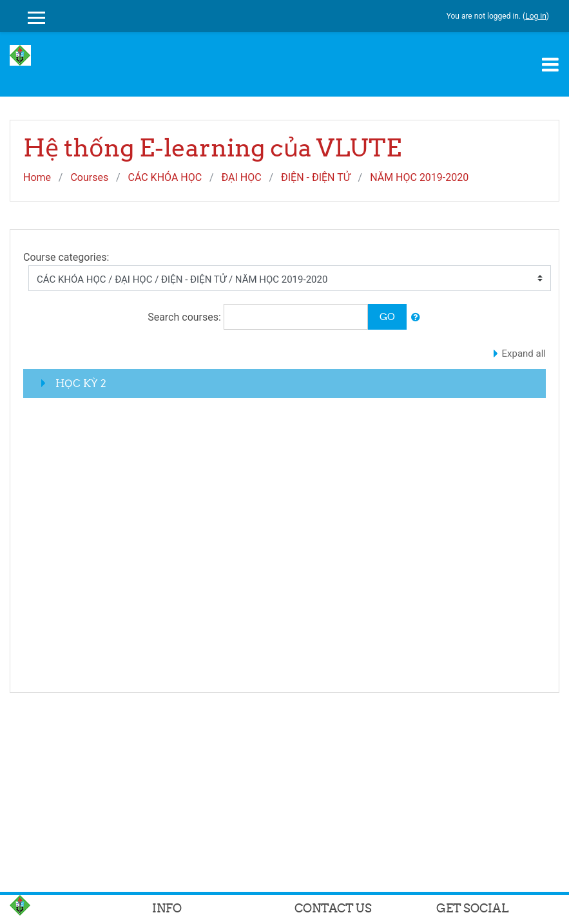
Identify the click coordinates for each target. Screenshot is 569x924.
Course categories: (66, 257)
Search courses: (186, 317)
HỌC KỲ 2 (81, 383)
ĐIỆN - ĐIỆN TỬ (316, 177)
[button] (416, 318)
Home (37, 177)
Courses (89, 177)
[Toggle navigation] (550, 64)
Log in (536, 16)
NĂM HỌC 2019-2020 (419, 177)
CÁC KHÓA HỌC (165, 177)
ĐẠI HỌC (241, 177)
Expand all (524, 354)
